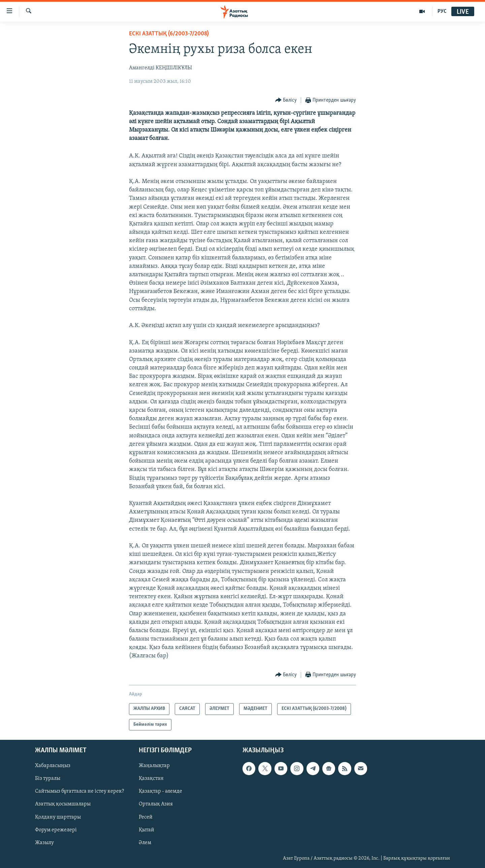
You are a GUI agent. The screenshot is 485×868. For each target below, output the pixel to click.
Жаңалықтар (154, 766)
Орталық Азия (156, 804)
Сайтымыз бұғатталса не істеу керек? (79, 792)
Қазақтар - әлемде (160, 792)
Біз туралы (48, 779)
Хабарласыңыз (53, 766)
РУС (442, 11)
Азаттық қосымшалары (63, 804)
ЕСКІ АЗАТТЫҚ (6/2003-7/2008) (169, 34)
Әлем (145, 843)
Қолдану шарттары (58, 817)
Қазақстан (151, 779)
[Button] (286, 100)
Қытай (147, 830)
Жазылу (44, 843)
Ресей (146, 817)
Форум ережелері (56, 830)
